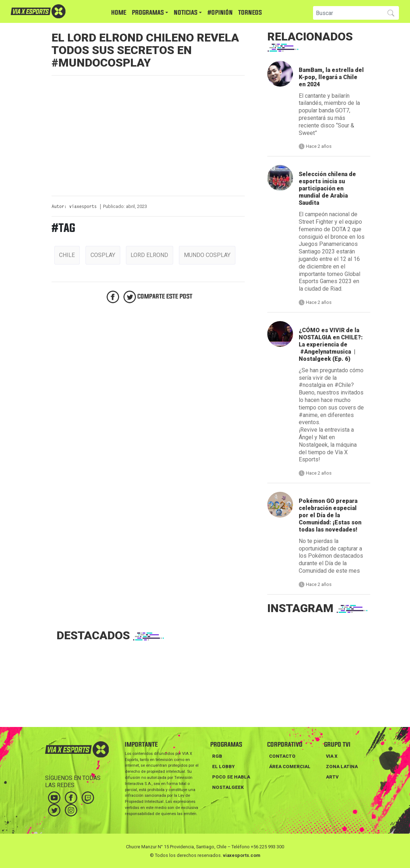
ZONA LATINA (342, 767)
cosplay (103, 255)
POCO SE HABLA (231, 777)
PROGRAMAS (148, 13)
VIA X (332, 756)
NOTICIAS (186, 13)
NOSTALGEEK (228, 787)
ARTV (332, 777)
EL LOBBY (223, 767)
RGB (217, 756)
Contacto (282, 756)
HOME (119, 13)
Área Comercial (290, 767)
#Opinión (220, 13)
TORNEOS (250, 13)
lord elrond (149, 255)
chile (67, 255)
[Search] (347, 13)
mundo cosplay (207, 255)
